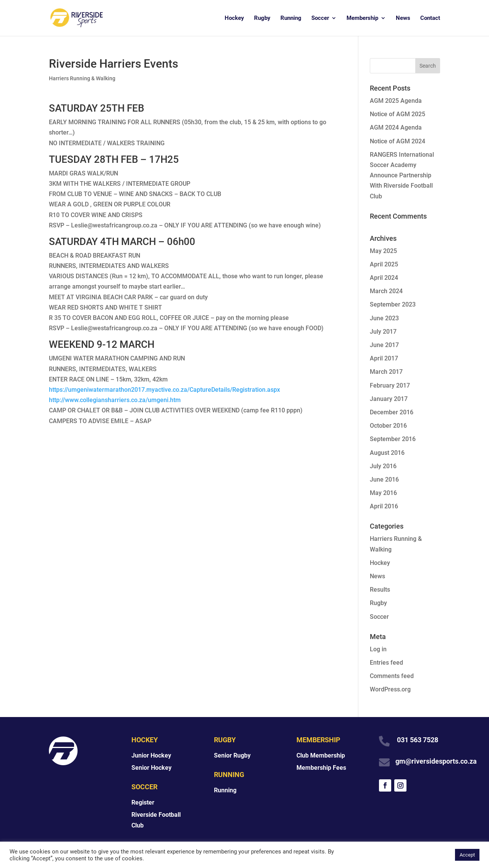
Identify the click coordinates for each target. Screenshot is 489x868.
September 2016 (393, 439)
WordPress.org (390, 689)
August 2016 (387, 453)
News (403, 18)
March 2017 (386, 372)
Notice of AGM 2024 (398, 141)
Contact (430, 18)
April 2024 (384, 278)
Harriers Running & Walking (82, 78)
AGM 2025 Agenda (396, 101)
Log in (378, 649)
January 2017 (389, 399)
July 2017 (383, 332)
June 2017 (384, 345)
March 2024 (386, 291)
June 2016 (384, 479)
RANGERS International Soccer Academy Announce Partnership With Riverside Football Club (402, 175)
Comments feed (392, 676)
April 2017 (384, 358)
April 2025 (384, 264)
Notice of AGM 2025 (398, 114)
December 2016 (392, 412)
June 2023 (384, 318)
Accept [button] (467, 855)
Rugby (262, 18)
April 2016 (384, 506)
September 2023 (393, 304)
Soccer (320, 18)
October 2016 (388, 426)
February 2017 (390, 385)
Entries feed (386, 663)
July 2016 (383, 466)
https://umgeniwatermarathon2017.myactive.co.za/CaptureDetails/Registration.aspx (164, 390)
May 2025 (383, 251)
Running (291, 18)
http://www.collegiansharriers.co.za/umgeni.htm (115, 400)
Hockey (234, 18)
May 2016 (383, 493)
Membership (362, 18)
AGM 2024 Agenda (396, 127)
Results (380, 590)
